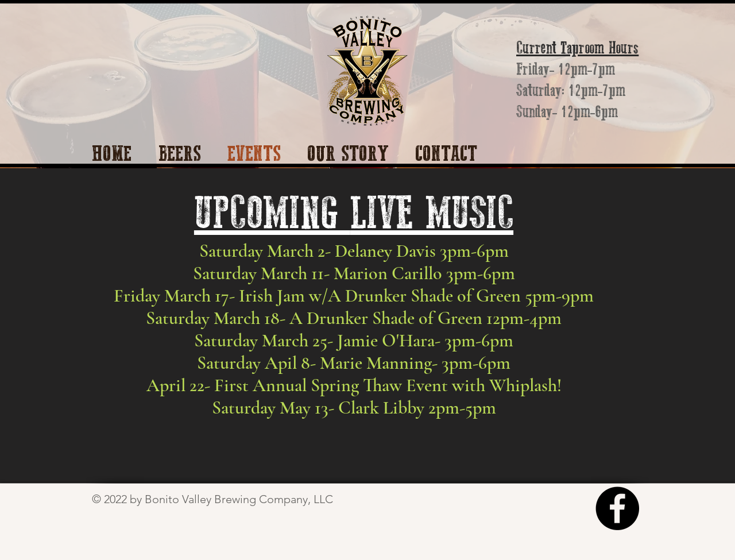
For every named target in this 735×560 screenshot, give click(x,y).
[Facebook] (617, 508)
